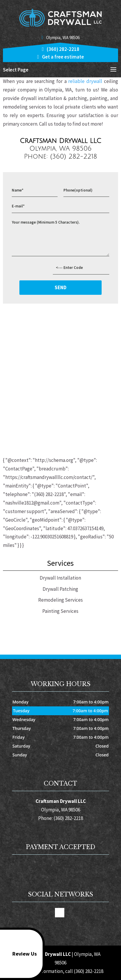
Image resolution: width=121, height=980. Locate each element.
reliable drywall (84, 81)
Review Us (19, 954)
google (60, 913)
